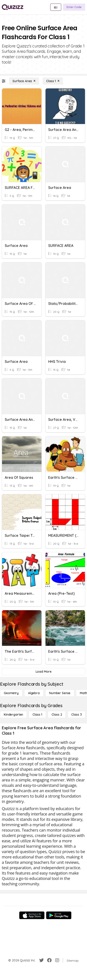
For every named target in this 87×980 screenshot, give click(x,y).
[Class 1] (53, 81)
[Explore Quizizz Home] (13, 7)
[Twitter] (41, 960)
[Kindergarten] (13, 715)
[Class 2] (57, 715)
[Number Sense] (60, 693)
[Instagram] (57, 960)
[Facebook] (49, 960)
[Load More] (43, 672)
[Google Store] (59, 915)
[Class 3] (76, 715)
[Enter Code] (74, 7)
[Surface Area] (24, 81)
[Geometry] (11, 693)
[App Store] (32, 915)
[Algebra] (34, 693)
